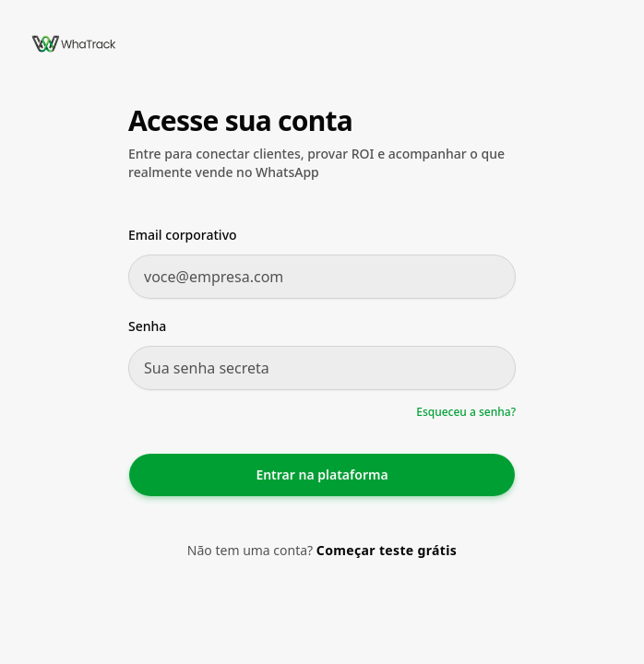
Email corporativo (183, 235)
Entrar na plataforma (322, 474)
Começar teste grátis (387, 550)
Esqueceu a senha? (466, 412)
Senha (147, 326)
